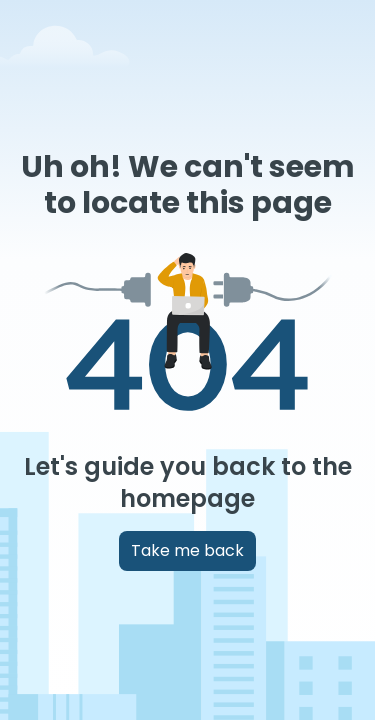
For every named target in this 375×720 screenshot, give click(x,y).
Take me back (187, 550)
